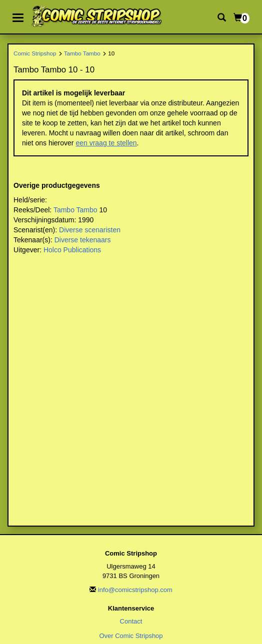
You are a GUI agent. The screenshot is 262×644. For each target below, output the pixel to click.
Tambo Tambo (82, 53)
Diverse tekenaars (83, 240)
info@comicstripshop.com (135, 590)
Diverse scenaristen (90, 230)
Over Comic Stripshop (131, 636)
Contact (131, 621)
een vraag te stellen (106, 143)
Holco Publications (72, 250)
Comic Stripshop (35, 53)
